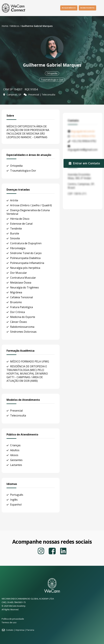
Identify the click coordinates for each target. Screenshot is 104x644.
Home (5, 26)
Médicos (15, 26)
